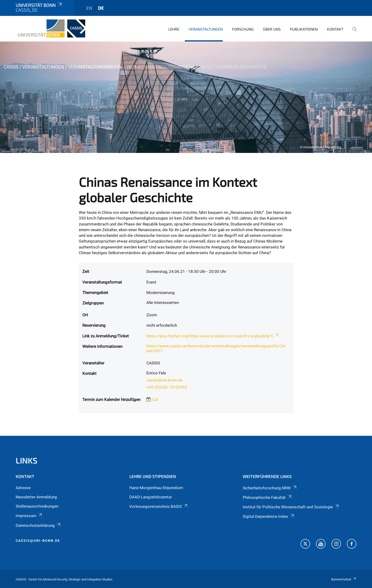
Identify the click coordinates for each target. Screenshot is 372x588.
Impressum (29, 516)
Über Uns (272, 29)
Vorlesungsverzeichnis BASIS (159, 506)
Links (27, 460)
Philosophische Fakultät (267, 497)
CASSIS (11, 67)
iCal (155, 400)
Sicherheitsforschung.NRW (270, 488)
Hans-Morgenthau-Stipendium (156, 488)
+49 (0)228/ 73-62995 (167, 387)
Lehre (174, 29)
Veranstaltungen (206, 29)
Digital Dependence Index (269, 516)
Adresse (23, 488)
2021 (132, 67)
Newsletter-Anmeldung (36, 497)
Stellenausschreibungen (37, 506)
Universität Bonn (39, 5)
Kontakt (335, 29)
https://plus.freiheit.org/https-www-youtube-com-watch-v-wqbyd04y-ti (213, 336)
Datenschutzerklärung (38, 525)
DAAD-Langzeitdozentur (151, 497)
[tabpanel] (186, 97)
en (89, 8)
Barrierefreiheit (344, 579)
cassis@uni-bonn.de (164, 380)
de (101, 8)
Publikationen (304, 29)
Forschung (243, 29)
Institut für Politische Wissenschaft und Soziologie (291, 507)
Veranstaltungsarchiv (95, 67)
